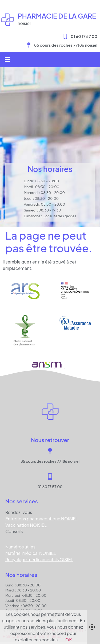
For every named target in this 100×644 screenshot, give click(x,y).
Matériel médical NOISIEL (31, 553)
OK (69, 640)
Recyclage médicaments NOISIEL (39, 559)
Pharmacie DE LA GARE (57, 16)
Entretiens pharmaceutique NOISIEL (42, 519)
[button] (7, 60)
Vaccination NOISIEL (26, 525)
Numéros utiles (20, 547)
